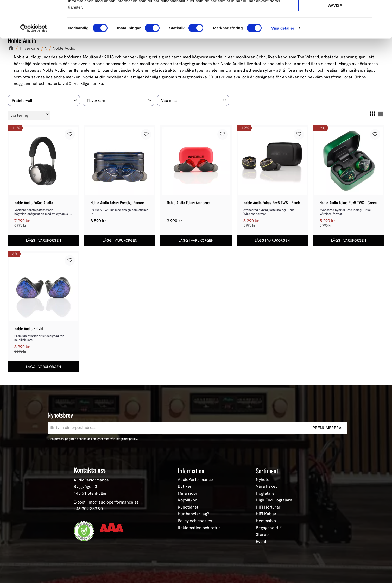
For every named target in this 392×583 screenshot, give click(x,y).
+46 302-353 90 (88, 509)
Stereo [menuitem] (262, 535)
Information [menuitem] (191, 471)
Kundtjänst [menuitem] (188, 507)
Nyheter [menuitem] (264, 480)
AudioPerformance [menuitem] (195, 480)
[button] (44, 100)
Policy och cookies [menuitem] (195, 521)
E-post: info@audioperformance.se (106, 502)
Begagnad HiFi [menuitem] (269, 528)
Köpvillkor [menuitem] (187, 500)
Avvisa (335, 42)
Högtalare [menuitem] (265, 493)
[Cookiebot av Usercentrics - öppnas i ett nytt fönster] (34, 65)
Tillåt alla (335, 13)
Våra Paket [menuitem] (266, 486)
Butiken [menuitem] (185, 486)
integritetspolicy (126, 439)
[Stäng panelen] (384, 8)
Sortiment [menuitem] (267, 471)
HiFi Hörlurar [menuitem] (268, 507)
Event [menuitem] (261, 542)
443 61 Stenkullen (91, 493)
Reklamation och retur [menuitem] (199, 528)
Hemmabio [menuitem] (266, 521)
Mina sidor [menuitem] (188, 493)
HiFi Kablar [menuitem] (266, 514)
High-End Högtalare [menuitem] (274, 500)
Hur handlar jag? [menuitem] (193, 514)
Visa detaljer (283, 65)
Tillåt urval (335, 27)
